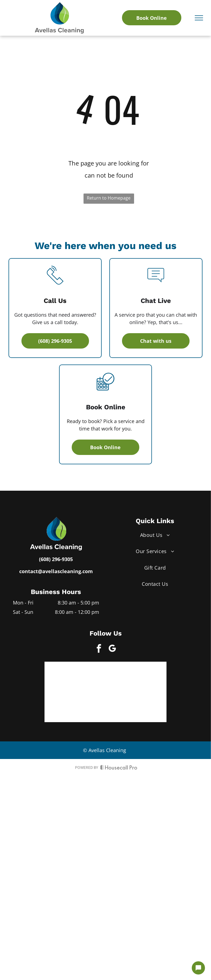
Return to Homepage (109, 198)
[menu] (199, 18)
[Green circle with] (76, 706)
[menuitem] (155, 535)
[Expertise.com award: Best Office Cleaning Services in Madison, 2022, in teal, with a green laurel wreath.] (135, 678)
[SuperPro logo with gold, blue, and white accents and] (76, 678)
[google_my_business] (112, 649)
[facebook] (99, 649)
